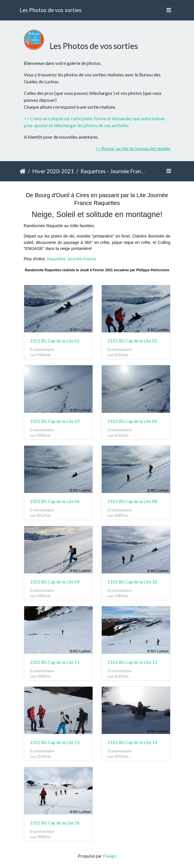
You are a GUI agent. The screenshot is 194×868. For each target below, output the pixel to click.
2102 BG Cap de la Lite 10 (132, 582)
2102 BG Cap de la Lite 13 (55, 742)
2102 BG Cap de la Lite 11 (55, 662)
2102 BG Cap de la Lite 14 (132, 742)
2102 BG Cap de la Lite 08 (132, 501)
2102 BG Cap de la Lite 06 (55, 501)
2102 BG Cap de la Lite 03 (55, 421)
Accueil (23, 171)
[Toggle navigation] (169, 10)
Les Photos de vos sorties (51, 10)
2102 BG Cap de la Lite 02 (132, 341)
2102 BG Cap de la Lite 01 (55, 341)
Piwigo (110, 856)
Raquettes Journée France (72, 259)
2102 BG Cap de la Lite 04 (132, 421)
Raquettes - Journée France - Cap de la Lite (113, 171)
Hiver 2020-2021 (53, 171)
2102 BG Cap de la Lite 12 (132, 662)
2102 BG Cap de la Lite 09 (55, 582)
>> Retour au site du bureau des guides (133, 148)
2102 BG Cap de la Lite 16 (55, 823)
